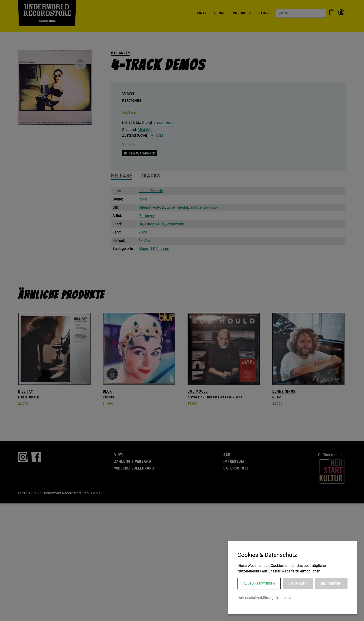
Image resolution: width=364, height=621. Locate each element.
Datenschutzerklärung (255, 598)
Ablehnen (298, 584)
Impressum (285, 598)
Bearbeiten (331, 584)
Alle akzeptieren (259, 584)
